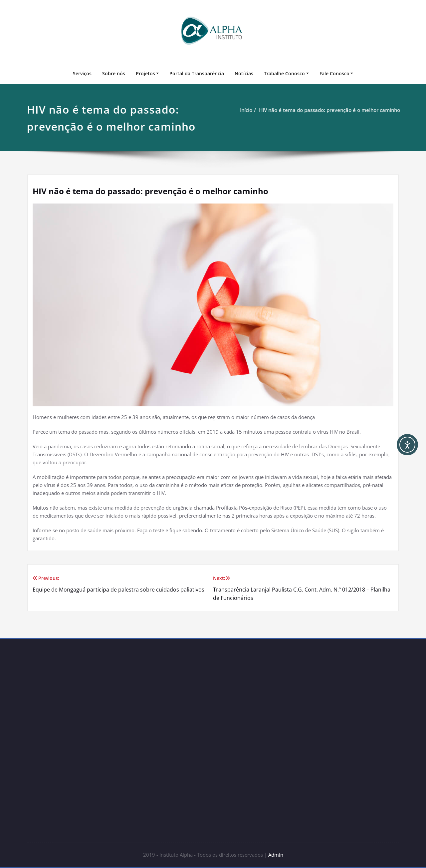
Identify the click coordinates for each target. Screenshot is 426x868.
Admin (276, 855)
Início (246, 110)
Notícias (244, 73)
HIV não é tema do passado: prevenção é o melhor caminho (330, 110)
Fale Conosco (334, 73)
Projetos (145, 73)
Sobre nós (114, 73)
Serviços (82, 73)
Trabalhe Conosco (284, 73)
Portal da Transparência (197, 73)
